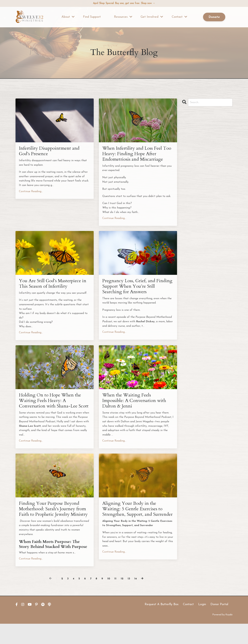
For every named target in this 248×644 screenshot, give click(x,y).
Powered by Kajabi (222, 635)
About (68, 17)
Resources (123, 17)
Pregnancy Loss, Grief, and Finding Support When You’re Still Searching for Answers (136, 290)
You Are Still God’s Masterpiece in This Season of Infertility (54, 287)
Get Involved (152, 17)
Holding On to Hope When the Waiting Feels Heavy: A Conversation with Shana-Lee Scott (54, 409)
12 (122, 599)
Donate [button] (214, 17)
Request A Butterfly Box (162, 625)
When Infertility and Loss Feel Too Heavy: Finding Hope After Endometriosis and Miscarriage (138, 155)
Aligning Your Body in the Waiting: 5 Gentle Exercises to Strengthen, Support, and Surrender (136, 525)
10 (109, 599)
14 (136, 599)
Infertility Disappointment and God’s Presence (52, 152)
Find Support (92, 17)
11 (116, 599)
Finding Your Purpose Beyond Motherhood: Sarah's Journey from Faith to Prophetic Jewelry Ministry (54, 525)
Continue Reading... (31, 193)
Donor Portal (219, 625)
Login (202, 625)
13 (129, 599)
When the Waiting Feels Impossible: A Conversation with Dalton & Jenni (132, 406)
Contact (179, 17)
